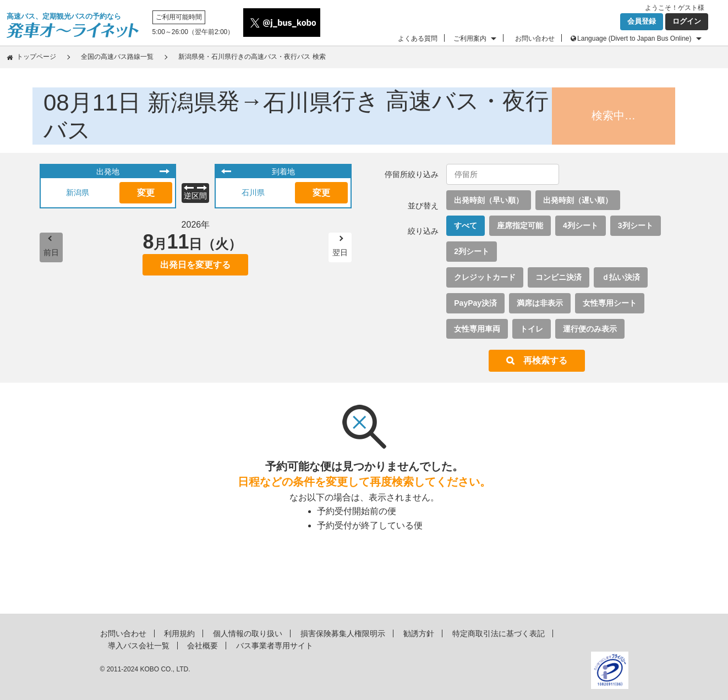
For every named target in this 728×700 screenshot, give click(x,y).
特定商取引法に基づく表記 (499, 633)
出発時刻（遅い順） (578, 200)
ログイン (687, 21)
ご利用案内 (470, 38)
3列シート (636, 225)
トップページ (36, 57)
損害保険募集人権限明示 (343, 633)
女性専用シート (610, 303)
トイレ (532, 329)
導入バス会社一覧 (139, 646)
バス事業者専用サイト (275, 646)
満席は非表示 (540, 303)
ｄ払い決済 (621, 277)
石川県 (253, 192)
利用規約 (179, 633)
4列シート (581, 225)
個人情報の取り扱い (248, 633)
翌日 (340, 252)
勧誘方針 (419, 633)
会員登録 (642, 21)
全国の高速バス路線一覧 (117, 57)
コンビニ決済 (559, 277)
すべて (466, 225)
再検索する (545, 360)
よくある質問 (418, 38)
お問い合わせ (535, 38)
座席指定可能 (520, 225)
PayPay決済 (475, 303)
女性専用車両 (477, 329)
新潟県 (78, 192)
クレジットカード (485, 277)
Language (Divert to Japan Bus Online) (634, 38)
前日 (51, 252)
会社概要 (202, 646)
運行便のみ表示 (590, 329)
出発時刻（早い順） (489, 200)
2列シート (472, 251)
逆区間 (195, 196)
